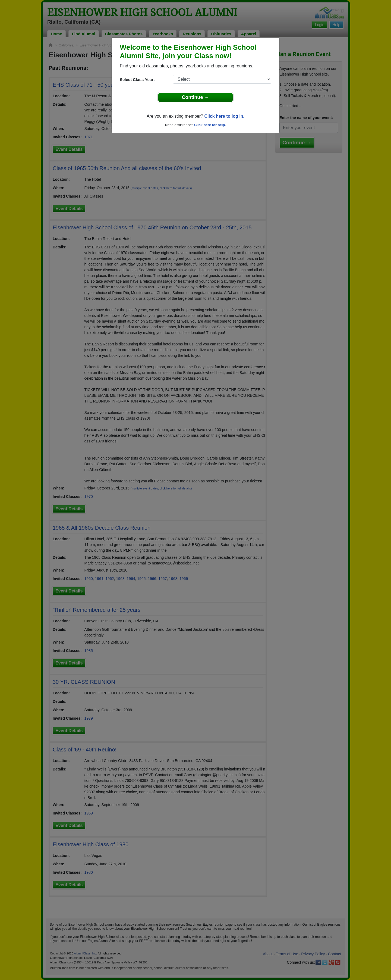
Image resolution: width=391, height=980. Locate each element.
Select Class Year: (137, 79)
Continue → (196, 97)
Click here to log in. (224, 116)
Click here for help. (210, 125)
